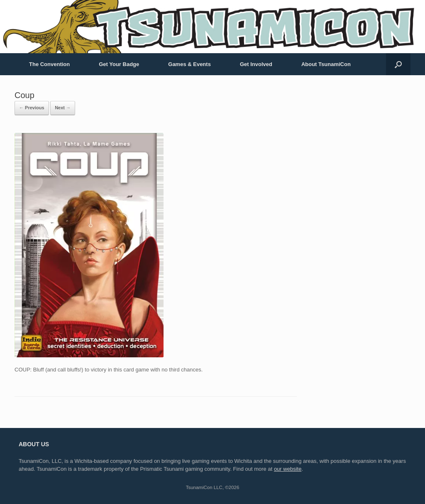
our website (288, 469)
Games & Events (189, 64)
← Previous (32, 108)
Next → (63, 108)
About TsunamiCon (326, 64)
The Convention (49, 64)
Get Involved (256, 64)
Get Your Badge (119, 64)
